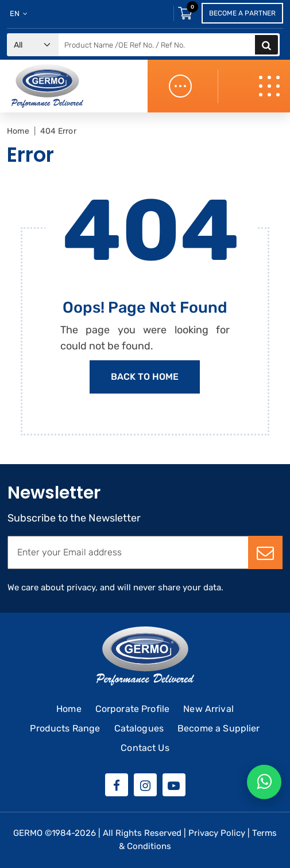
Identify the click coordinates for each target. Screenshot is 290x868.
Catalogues (139, 728)
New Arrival (208, 709)
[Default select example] (33, 45)
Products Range (65, 728)
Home (18, 131)
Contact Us (145, 748)
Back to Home (145, 377)
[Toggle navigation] (270, 86)
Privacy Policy (217, 833)
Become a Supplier (219, 728)
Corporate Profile (133, 709)
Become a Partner (242, 13)
